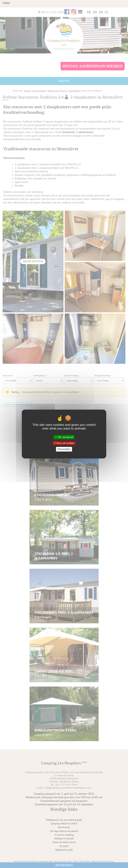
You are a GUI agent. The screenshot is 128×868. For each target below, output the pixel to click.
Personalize (64, 449)
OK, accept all (64, 437)
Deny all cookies (64, 443)
